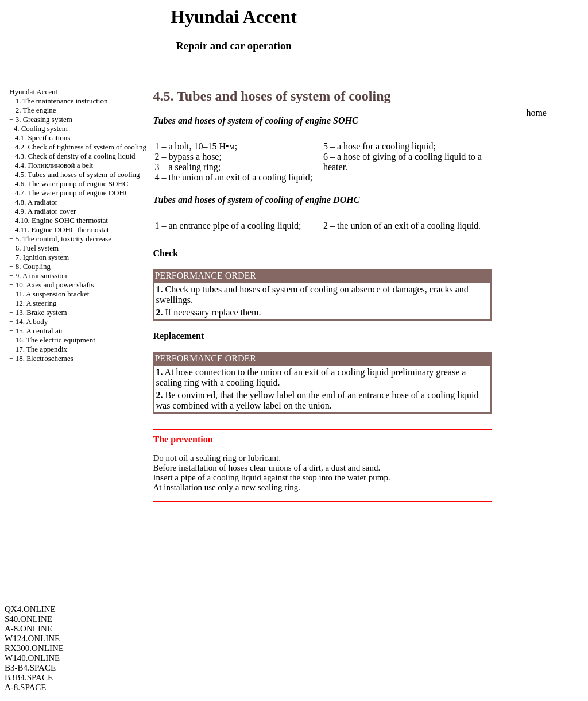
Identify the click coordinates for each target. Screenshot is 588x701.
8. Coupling (33, 266)
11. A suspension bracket (53, 294)
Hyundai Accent (33, 92)
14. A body (32, 321)
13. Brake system (41, 312)
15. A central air (39, 331)
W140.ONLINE (32, 658)
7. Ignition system (42, 257)
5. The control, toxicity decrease (63, 239)
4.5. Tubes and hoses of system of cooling (78, 174)
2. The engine (36, 110)
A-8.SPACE (25, 687)
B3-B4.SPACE (30, 668)
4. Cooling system (41, 128)
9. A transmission (41, 276)
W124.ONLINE (32, 638)
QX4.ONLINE (30, 609)
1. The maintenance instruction (62, 101)
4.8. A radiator (36, 202)
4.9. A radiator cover (46, 211)
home (536, 113)
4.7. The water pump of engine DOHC (72, 193)
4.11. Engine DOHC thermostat (62, 230)
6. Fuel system (37, 248)
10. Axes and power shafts (55, 285)
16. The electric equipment (55, 340)
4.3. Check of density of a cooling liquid (75, 156)
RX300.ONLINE (34, 648)
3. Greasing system (44, 119)
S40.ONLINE (28, 619)
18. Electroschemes (45, 358)
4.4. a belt (54, 165)
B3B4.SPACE (29, 677)
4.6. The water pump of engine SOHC (72, 184)
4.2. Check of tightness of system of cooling (81, 147)
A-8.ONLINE (28, 629)
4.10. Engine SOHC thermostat (61, 220)
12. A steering (36, 303)
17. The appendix (41, 349)
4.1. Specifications (42, 138)
